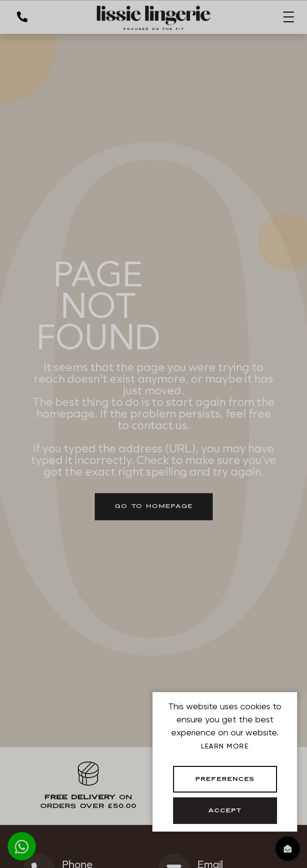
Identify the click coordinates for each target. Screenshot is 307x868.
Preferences (225, 779)
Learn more (225, 746)
